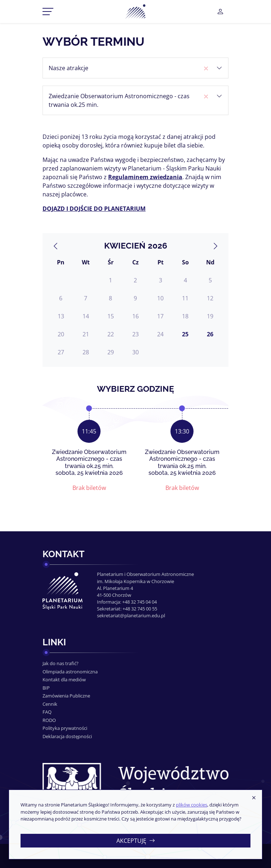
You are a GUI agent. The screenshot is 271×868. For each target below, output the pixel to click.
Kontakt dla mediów (64, 680)
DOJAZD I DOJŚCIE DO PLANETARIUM (94, 209)
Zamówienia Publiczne (66, 696)
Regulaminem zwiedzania (145, 177)
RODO (49, 720)
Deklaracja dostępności (67, 736)
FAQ (47, 712)
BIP (46, 688)
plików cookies (192, 805)
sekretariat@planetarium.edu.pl (131, 615)
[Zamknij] (254, 798)
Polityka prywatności (65, 728)
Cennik (50, 704)
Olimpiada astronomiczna (70, 672)
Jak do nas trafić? (61, 663)
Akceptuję (136, 841)
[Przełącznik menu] (48, 12)
